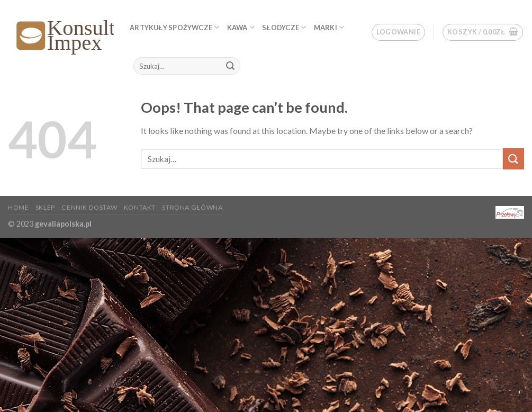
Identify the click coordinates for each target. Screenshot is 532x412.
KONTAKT (140, 207)
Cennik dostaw (89, 207)
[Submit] (231, 66)
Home (18, 207)
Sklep (45, 207)
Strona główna (192, 207)
